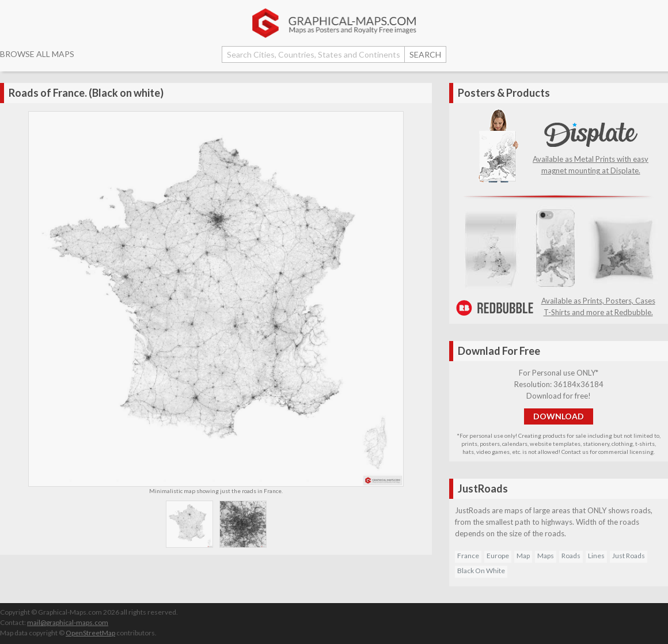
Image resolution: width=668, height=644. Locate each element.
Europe (498, 556)
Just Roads (629, 556)
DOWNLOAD (559, 416)
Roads (571, 556)
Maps (546, 556)
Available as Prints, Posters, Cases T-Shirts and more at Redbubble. (559, 301)
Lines (596, 556)
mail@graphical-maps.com (68, 622)
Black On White (481, 571)
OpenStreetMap (90, 633)
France (468, 556)
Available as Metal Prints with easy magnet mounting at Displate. (591, 159)
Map (523, 556)
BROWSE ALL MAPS (37, 54)
